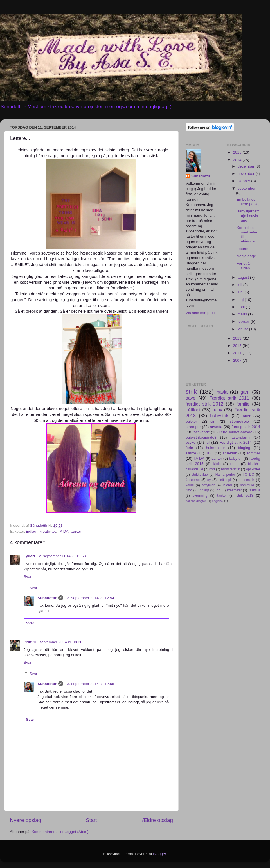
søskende (202, 432)
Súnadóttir (47, 598)
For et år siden (244, 266)
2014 (238, 160)
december (247, 166)
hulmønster (216, 448)
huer (247, 416)
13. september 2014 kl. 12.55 (90, 684)
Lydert (29, 556)
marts (243, 314)
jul (208, 442)
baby (217, 410)
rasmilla (254, 490)
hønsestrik (246, 480)
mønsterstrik (230, 469)
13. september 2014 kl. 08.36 (58, 642)
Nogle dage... (248, 256)
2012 (238, 346)
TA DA (63, 531)
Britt (28, 642)
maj (241, 300)
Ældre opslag (157, 820)
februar (244, 321)
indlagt (32, 531)
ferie (189, 448)
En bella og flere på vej (248, 202)
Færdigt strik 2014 (236, 442)
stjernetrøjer (240, 421)
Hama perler (225, 475)
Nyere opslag (25, 820)
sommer (253, 453)
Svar (28, 577)
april (242, 307)
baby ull (236, 458)
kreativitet (48, 531)
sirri (213, 421)
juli (240, 285)
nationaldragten (196, 501)
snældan (230, 453)
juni (241, 292)
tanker (76, 531)
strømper (193, 427)
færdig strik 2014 (246, 427)
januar (243, 329)
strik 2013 (245, 496)
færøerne (193, 480)
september (247, 188)
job (218, 490)
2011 (238, 353)
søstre (191, 453)
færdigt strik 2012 (204, 404)
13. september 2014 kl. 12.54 (90, 598)
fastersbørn (240, 437)
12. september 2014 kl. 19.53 (61, 556)
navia (222, 392)
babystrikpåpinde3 (201, 437)
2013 (238, 338)
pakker (191, 421)
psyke (191, 442)
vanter (217, 458)
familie (243, 404)
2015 (238, 152)
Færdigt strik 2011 (229, 398)
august (244, 277)
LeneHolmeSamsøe (236, 432)
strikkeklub (200, 475)
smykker (208, 485)
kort (212, 469)
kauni (190, 485)
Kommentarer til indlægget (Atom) (60, 832)
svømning (200, 496)
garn (245, 392)
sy (209, 480)
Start (91, 820)
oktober (245, 181)
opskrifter (253, 469)
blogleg (244, 448)
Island (227, 485)
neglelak (218, 501)
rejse (234, 464)
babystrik (219, 416)
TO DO (248, 475)
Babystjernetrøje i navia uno (248, 216)
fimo (189, 490)
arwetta (216, 427)
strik (191, 392)
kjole (217, 464)
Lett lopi (225, 480)
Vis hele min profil (201, 313)
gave (191, 398)
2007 (238, 360)
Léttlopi (193, 410)
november (247, 174)
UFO (209, 453)
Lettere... (244, 249)
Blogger (159, 854)
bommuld (247, 485)
